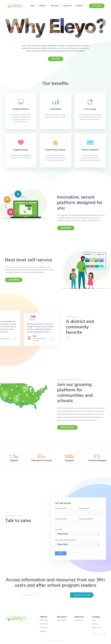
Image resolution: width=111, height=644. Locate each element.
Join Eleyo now (67, 427)
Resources (67, 6)
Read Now (78, 620)
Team (94, 620)
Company (79, 6)
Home (33, 6)
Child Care (44, 620)
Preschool (44, 628)
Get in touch (96, 628)
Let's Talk (97, 6)
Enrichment (44, 624)
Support (95, 624)
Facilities (43, 631)
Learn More (66, 228)
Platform (42, 6)
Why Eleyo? (55, 6)
